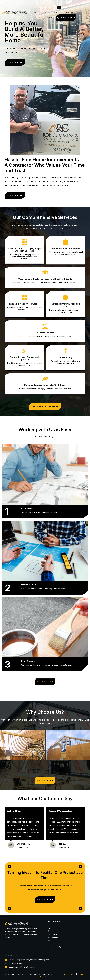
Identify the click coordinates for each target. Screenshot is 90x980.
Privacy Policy (69, 974)
